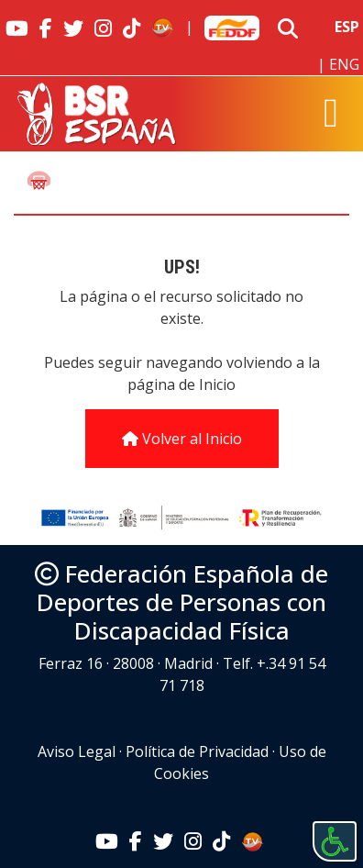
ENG (344, 64)
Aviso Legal (77, 751)
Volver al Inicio (182, 439)
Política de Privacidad (197, 751)
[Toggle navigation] (331, 114)
